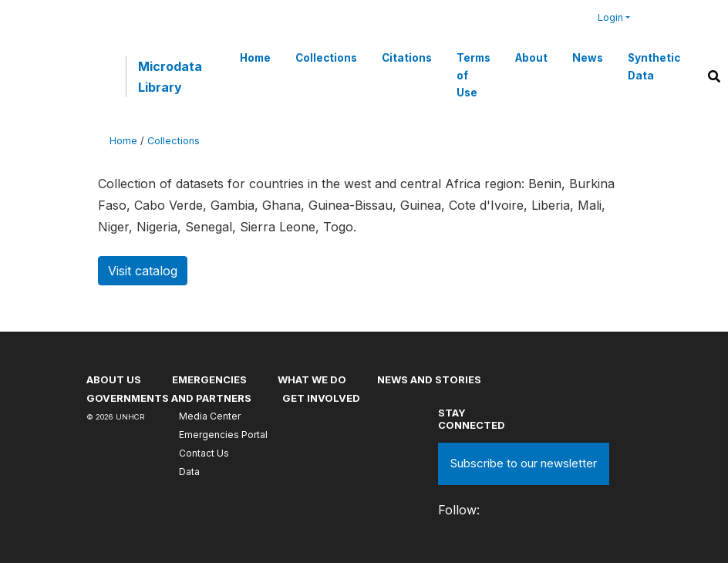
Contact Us (204, 453)
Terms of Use (474, 75)
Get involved (321, 398)
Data (189, 472)
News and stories (429, 379)
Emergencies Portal (223, 435)
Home (255, 58)
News (588, 58)
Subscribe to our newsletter (524, 463)
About (531, 58)
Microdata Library (170, 76)
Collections (326, 58)
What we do (312, 379)
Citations (407, 58)
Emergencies (209, 379)
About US (114, 379)
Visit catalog (143, 271)
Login (610, 17)
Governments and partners (169, 398)
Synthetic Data (654, 66)
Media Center (210, 416)
